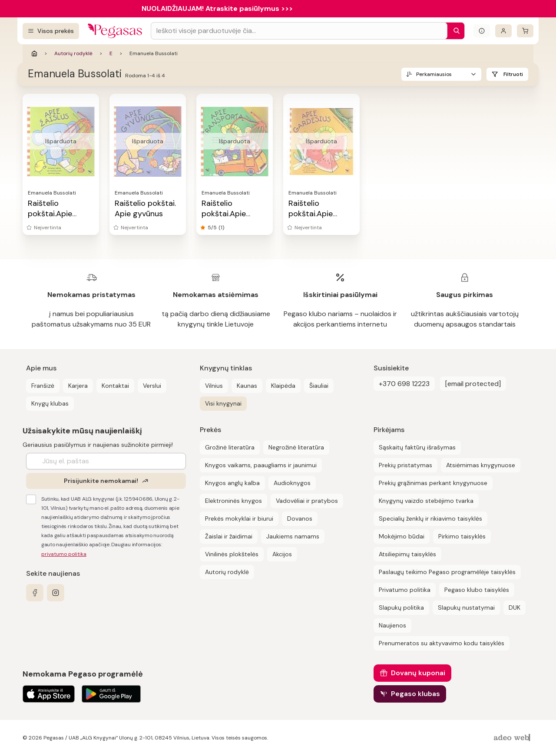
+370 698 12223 (404, 384)
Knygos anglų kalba (232, 483)
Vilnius (214, 386)
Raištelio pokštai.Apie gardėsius (311, 214)
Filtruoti (513, 74)
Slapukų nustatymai (466, 607)
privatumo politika (64, 554)
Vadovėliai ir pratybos (307, 501)
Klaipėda (283, 386)
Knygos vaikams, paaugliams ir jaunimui (261, 465)
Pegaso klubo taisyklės (477, 590)
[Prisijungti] (503, 31)
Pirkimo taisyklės (462, 536)
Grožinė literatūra (230, 447)
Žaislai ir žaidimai (229, 536)
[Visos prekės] (51, 31)
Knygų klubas (50, 403)
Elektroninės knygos (233, 501)
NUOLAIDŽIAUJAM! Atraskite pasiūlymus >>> (217, 8)
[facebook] (35, 593)
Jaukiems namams (293, 536)
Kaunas (247, 386)
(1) (221, 228)
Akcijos (282, 554)
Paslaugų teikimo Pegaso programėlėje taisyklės (447, 572)
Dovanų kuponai (418, 673)
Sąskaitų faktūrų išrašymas (417, 447)
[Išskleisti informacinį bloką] (482, 31)
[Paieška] (454, 31)
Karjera (78, 386)
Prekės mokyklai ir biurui (239, 518)
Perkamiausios (434, 74)
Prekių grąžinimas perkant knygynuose (433, 483)
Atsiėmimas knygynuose (481, 465)
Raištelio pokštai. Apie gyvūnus (145, 208)
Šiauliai (319, 386)
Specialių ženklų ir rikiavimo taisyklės (430, 518)
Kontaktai (115, 386)
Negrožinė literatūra (296, 447)
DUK (515, 607)
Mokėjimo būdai (402, 536)
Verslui (152, 386)
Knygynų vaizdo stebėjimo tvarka (426, 501)
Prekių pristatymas (405, 465)
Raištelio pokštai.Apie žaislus (50, 214)
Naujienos (392, 625)
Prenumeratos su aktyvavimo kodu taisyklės (442, 643)
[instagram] (56, 593)
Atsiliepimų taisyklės (407, 554)
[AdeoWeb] (513, 738)
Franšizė (43, 386)
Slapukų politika (401, 607)
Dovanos (300, 518)
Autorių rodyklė (73, 53)
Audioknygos (292, 483)
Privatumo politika (405, 590)
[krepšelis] (525, 31)
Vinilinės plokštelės (232, 554)
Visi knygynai (223, 403)
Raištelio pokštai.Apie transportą (224, 214)
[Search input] (299, 31)
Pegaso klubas (415, 694)
